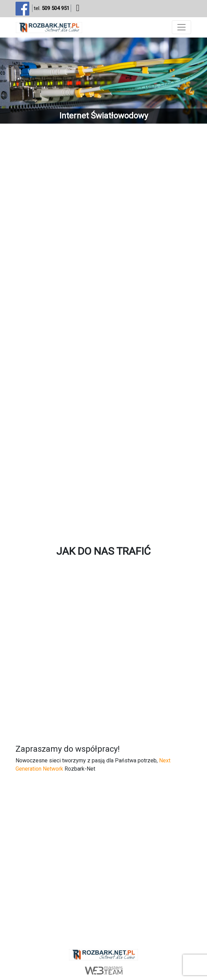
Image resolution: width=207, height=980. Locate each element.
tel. (52, 8)
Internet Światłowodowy (104, 116)
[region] (103, 81)
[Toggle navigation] (181, 27)
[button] (103, 81)
